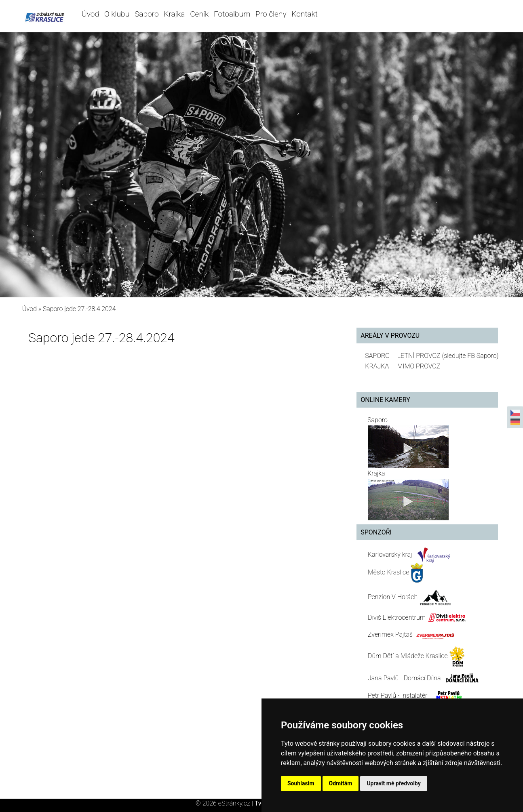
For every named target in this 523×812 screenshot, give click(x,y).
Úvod (90, 14)
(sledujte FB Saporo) (470, 356)
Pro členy (271, 14)
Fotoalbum (232, 14)
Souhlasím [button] (301, 783)
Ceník (199, 14)
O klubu (117, 14)
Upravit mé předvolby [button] (393, 783)
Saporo (147, 14)
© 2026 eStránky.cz (225, 803)
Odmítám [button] (341, 783)
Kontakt (305, 14)
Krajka (174, 14)
